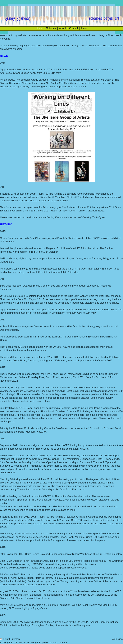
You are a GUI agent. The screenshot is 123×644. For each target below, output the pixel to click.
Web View (117, 639)
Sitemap (15, 639)
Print (5, 639)
